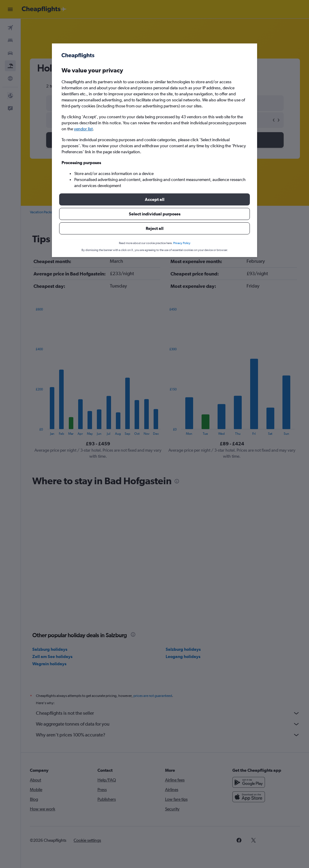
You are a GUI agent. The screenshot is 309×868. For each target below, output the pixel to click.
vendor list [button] (83, 129)
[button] (154, 199)
